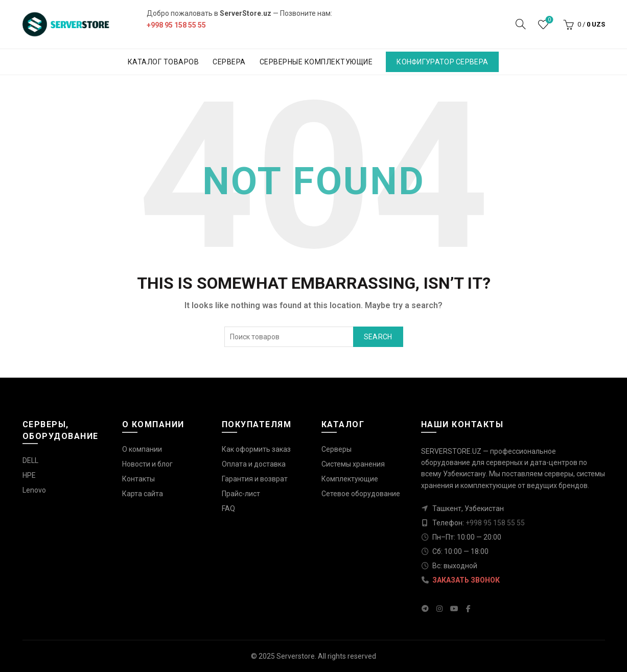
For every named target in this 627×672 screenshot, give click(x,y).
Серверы (336, 449)
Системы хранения (353, 464)
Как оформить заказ (256, 449)
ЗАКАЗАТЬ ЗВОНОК (466, 580)
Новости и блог (147, 464)
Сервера (229, 62)
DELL (30, 460)
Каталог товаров (164, 62)
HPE (29, 475)
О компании (142, 449)
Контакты (138, 479)
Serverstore (296, 656)
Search (378, 337)
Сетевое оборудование (361, 494)
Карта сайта (143, 494)
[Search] (521, 24)
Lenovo (34, 490)
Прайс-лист (241, 494)
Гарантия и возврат (255, 479)
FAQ (228, 508)
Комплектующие (350, 479)
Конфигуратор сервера (442, 62)
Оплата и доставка (254, 464)
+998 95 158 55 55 (176, 25)
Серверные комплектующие (316, 62)
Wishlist (548, 20)
